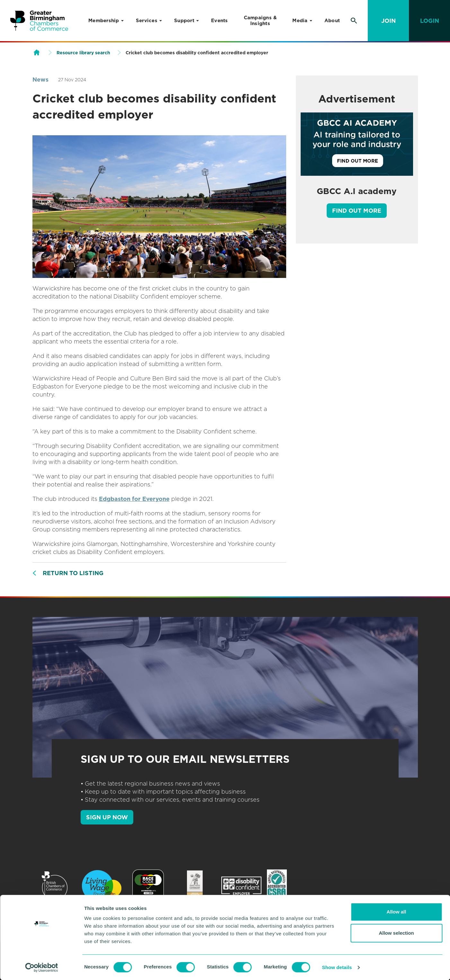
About (332, 21)
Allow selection (396, 933)
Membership (104, 21)
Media (300, 21)
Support (184, 21)
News (40, 80)
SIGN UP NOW (107, 817)
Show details (337, 967)
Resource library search (83, 53)
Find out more (357, 211)
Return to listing (73, 573)
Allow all (397, 912)
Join (388, 21)
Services (147, 21)
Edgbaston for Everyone (134, 499)
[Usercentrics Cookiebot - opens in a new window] (42, 967)
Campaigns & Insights (260, 21)
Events (220, 21)
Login (430, 21)
